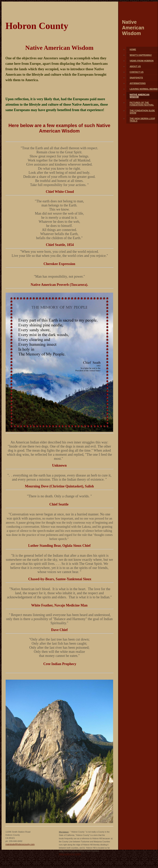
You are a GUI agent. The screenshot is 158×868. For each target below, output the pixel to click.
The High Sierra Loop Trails (142, 120)
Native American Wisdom (139, 96)
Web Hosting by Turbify (70, 854)
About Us (135, 66)
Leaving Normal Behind (144, 89)
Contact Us (137, 72)
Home (133, 49)
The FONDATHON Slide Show (142, 112)
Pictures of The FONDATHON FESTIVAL (142, 104)
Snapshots (136, 78)
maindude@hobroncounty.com (20, 844)
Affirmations (138, 83)
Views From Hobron (142, 61)
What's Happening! (141, 55)
